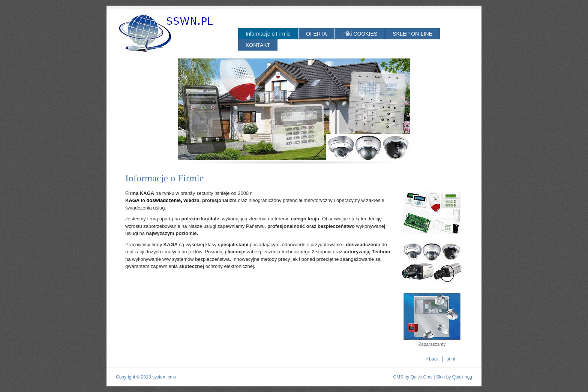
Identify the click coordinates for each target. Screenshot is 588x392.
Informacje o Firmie (268, 34)
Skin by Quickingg (454, 377)
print (451, 359)
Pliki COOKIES (360, 34)
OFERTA (316, 34)
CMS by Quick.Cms (413, 377)
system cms (164, 377)
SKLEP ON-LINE (412, 34)
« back (432, 359)
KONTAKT (258, 45)
